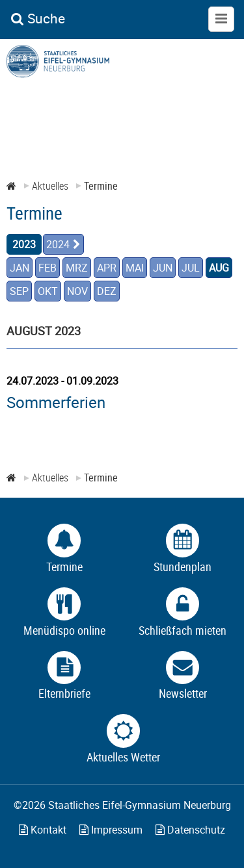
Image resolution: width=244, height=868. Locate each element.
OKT (48, 291)
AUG (219, 268)
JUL (191, 268)
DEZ (107, 291)
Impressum (111, 830)
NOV (77, 291)
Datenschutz (190, 830)
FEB (47, 268)
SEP (19, 291)
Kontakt (43, 830)
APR (107, 268)
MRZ (77, 268)
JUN (163, 268)
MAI (135, 268)
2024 (58, 244)
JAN (20, 268)
